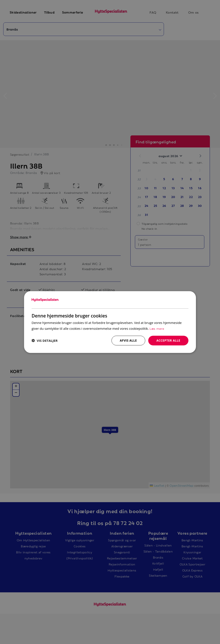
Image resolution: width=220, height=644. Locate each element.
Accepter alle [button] (168, 340)
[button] (45, 341)
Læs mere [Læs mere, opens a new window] (157, 328)
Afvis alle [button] (128, 340)
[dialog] (110, 322)
